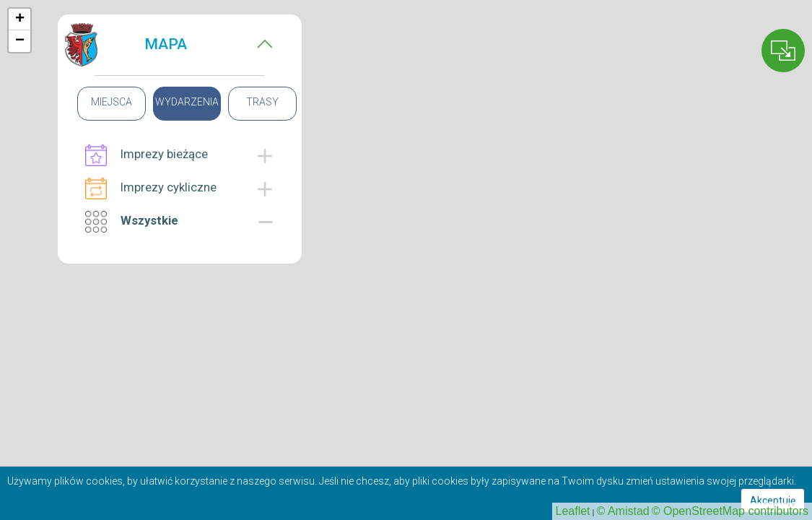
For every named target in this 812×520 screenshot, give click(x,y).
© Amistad (623, 511)
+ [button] (20, 19)
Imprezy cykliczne (151, 188)
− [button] (20, 41)
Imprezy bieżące (147, 155)
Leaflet (573, 511)
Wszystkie (132, 222)
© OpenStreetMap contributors (730, 511)
